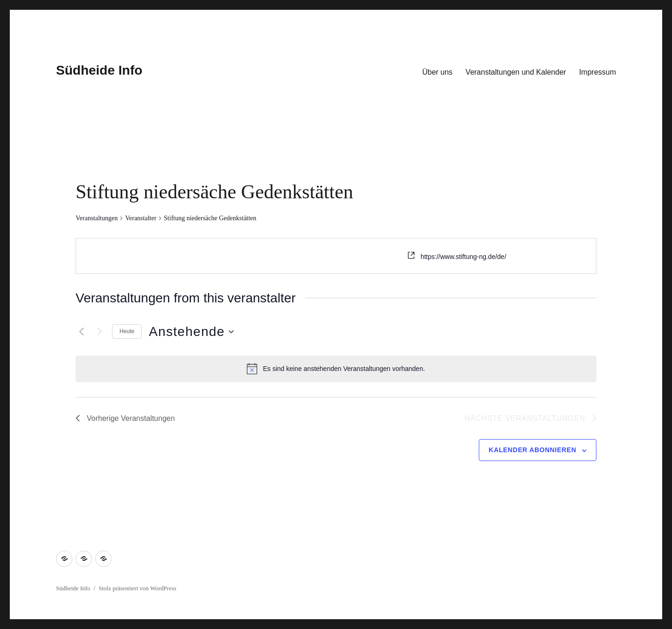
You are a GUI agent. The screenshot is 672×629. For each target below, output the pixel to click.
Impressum (598, 72)
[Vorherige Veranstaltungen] (81, 332)
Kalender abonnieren (532, 450)
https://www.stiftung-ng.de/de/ (463, 257)
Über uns (437, 72)
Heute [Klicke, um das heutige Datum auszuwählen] (127, 331)
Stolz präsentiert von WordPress (137, 588)
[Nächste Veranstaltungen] (99, 332)
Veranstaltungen (97, 218)
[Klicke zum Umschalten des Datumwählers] (191, 332)
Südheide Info (99, 70)
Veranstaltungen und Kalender (516, 72)
